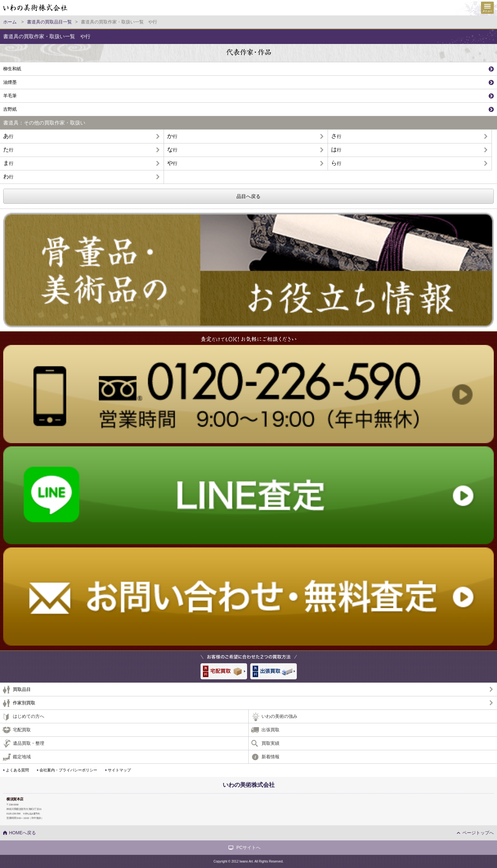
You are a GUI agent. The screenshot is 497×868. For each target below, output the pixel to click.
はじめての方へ (29, 716)
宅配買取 (22, 730)
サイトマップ (119, 770)
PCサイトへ (248, 847)
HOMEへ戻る (22, 833)
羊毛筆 (10, 96)
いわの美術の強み (279, 716)
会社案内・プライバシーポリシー (68, 770)
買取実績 (270, 743)
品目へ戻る (248, 196)
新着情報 (270, 757)
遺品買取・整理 (29, 743)
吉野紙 (10, 109)
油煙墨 (10, 82)
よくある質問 (17, 770)
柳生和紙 (12, 69)
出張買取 (270, 730)
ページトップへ (478, 833)
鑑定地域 (22, 757)
